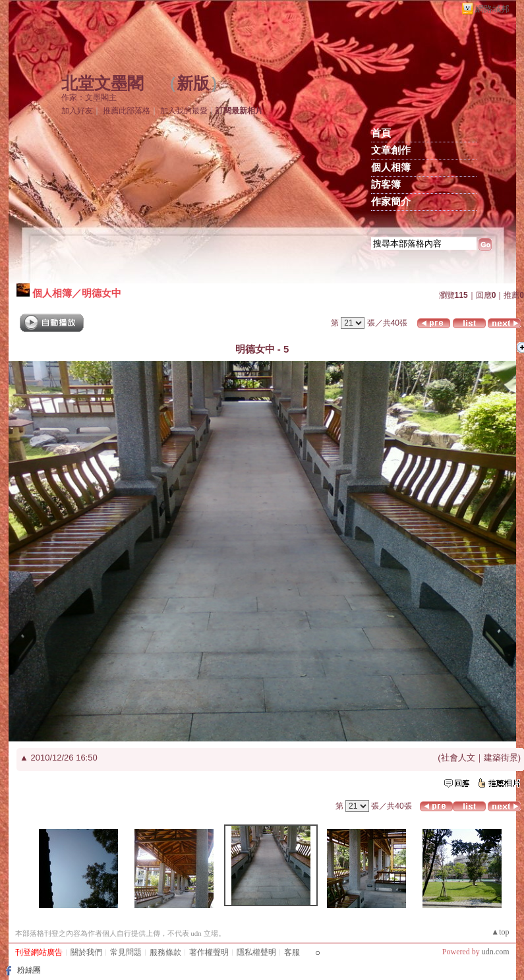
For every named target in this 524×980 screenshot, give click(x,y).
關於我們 (86, 952)
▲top (500, 932)
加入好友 (77, 111)
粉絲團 (29, 970)
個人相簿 (391, 167)
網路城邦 (492, 9)
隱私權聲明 (256, 952)
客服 (292, 952)
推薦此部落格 (127, 111)
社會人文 (458, 758)
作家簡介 (391, 202)
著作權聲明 (209, 952)
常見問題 (126, 952)
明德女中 (102, 293)
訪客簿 (386, 185)
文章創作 (391, 150)
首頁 (381, 133)
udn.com (496, 952)
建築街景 (501, 758)
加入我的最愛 (184, 111)
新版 (193, 83)
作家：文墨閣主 (89, 98)
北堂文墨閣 (102, 83)
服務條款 (165, 952)
